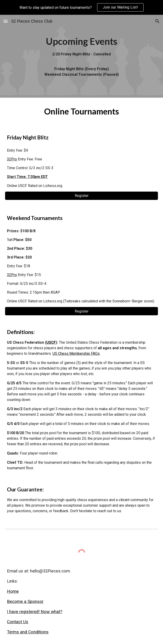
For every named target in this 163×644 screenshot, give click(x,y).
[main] (81, 56)
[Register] (81, 196)
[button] (6, 21)
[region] (81, 7)
